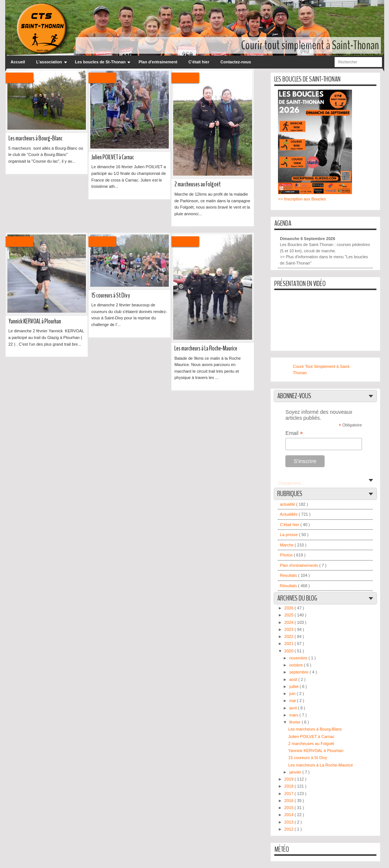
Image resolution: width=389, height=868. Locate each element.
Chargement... (291, 483)
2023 (289, 629)
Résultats (289, 586)
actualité (288, 504)
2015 (289, 808)
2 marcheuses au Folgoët (197, 184)
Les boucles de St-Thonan (100, 62)
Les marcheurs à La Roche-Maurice (206, 348)
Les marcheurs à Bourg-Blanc (36, 138)
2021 (289, 643)
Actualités (289, 514)
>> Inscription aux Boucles (302, 199)
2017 (289, 794)
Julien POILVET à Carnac (113, 157)
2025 (289, 615)
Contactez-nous (236, 62)
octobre (297, 665)
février (296, 722)
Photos (287, 555)
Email (294, 433)
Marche (287, 545)
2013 (289, 822)
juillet (295, 686)
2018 (289, 786)
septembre (300, 672)
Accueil (18, 62)
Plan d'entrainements (299, 565)
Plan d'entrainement (158, 62)
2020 (289, 651)
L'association (49, 62)
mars (295, 715)
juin (293, 694)
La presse (289, 535)
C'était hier (199, 62)
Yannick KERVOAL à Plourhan (35, 321)
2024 (289, 622)
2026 (289, 608)
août (294, 679)
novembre (299, 658)
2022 (289, 636)
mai (293, 701)
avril (294, 708)
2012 (289, 829)
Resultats (289, 575)
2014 (289, 815)
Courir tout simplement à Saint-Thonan (310, 45)
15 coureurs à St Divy (111, 295)
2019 (289, 779)
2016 (289, 801)
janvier (296, 772)
